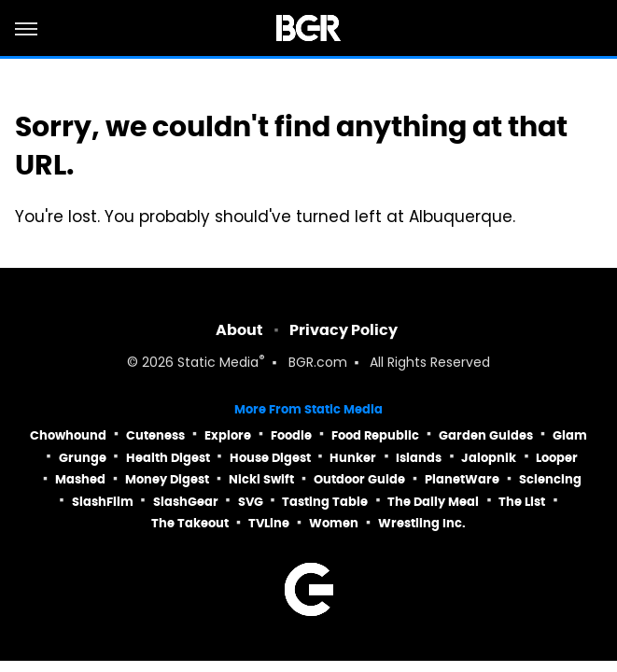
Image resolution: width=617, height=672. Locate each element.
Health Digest (168, 458)
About (239, 330)
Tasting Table (325, 502)
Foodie (291, 435)
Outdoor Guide (359, 479)
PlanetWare (462, 479)
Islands (419, 458)
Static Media (218, 364)
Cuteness (155, 435)
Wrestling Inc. (422, 523)
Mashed (80, 479)
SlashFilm (103, 502)
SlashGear (186, 502)
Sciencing (550, 479)
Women (334, 523)
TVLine (269, 523)
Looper (557, 458)
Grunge (83, 458)
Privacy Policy (344, 330)
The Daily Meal (433, 502)
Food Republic (375, 435)
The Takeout (190, 523)
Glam (570, 435)
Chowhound (68, 435)
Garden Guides (486, 435)
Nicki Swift (261, 479)
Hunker (353, 458)
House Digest (270, 458)
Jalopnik (489, 458)
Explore (228, 435)
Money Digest (167, 479)
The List (522, 502)
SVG (251, 502)
